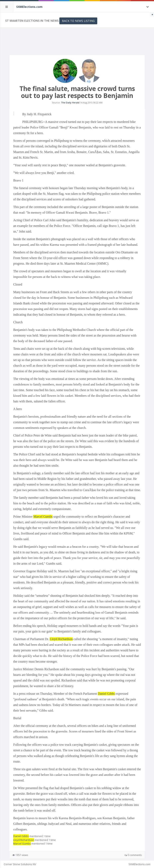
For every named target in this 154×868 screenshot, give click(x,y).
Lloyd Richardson (61, 639)
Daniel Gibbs (106, 694)
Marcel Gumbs (43, 517)
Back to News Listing (78, 21)
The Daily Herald (70, 103)
